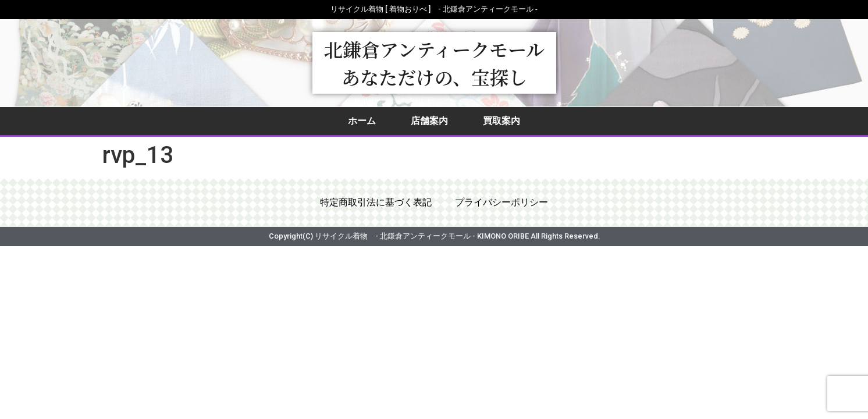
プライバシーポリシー (501, 203)
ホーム (362, 121)
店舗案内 (429, 121)
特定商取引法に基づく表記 (376, 203)
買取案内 (501, 121)
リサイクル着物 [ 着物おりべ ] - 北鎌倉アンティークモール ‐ (434, 9)
